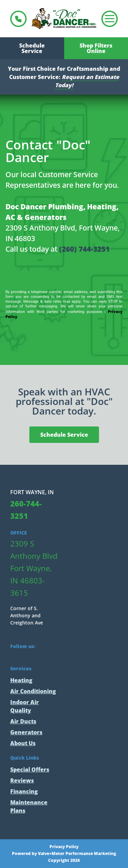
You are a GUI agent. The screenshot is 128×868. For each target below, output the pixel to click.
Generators (26, 732)
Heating (21, 680)
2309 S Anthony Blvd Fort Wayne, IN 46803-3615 (34, 568)
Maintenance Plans (29, 806)
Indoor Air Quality (25, 706)
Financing (24, 791)
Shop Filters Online (96, 48)
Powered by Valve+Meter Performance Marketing (64, 854)
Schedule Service (32, 48)
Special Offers (30, 770)
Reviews (22, 780)
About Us (23, 743)
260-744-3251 (18, 19)
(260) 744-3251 (84, 249)
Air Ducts (23, 721)
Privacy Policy (64, 847)
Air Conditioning (33, 691)
